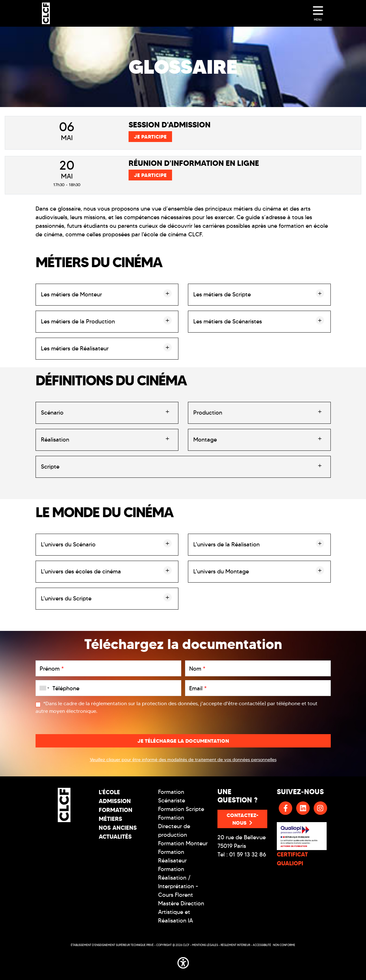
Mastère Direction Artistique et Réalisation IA (181, 912)
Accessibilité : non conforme (274, 945)
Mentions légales (205, 945)
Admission (115, 801)
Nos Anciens (118, 828)
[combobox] (43, 688)
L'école (109, 792)
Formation (116, 810)
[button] (183, 962)
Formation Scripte (181, 809)
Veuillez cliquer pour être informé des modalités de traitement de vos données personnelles (183, 760)
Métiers (110, 819)
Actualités (115, 837)
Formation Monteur (183, 843)
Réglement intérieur (235, 945)
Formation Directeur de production (174, 826)
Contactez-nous (243, 819)
